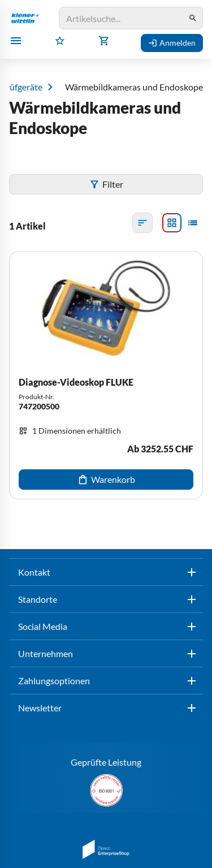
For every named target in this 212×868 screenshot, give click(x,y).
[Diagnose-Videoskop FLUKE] (106, 375)
